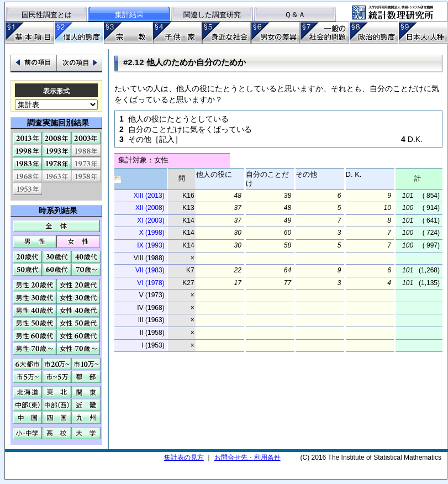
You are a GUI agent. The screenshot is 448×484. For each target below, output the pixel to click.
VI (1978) (151, 283)
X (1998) (152, 233)
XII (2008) (150, 208)
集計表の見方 (184, 457)
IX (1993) (151, 245)
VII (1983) (150, 270)
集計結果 (129, 15)
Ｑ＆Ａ (295, 15)
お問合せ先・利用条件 (247, 457)
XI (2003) (151, 220)
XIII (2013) (149, 196)
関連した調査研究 (212, 15)
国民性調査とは (47, 15)
